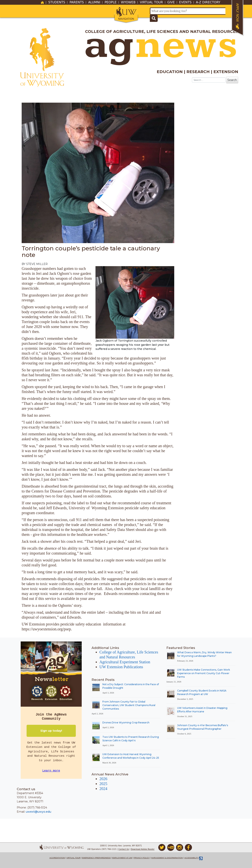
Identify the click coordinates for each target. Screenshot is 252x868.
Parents (77, 2)
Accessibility (191, 858)
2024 (103, 789)
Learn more (51, 771)
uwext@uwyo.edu (38, 812)
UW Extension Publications (121, 667)
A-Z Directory (208, 2)
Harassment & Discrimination (167, 858)
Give (171, 2)
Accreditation (57, 858)
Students (57, 2)
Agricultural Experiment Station (125, 662)
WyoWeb (128, 2)
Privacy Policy (142, 858)
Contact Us (124, 849)
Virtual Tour (151, 2)
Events (185, 2)
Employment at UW (122, 858)
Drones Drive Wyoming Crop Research (126, 723)
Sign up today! (51, 731)
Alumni (94, 2)
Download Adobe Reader (143, 849)
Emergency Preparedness (96, 858)
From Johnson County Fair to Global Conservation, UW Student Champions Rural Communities (129, 705)
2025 (103, 784)
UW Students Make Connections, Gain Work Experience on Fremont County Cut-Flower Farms (204, 673)
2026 (103, 779)
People (111, 2)
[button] (126, 14)
